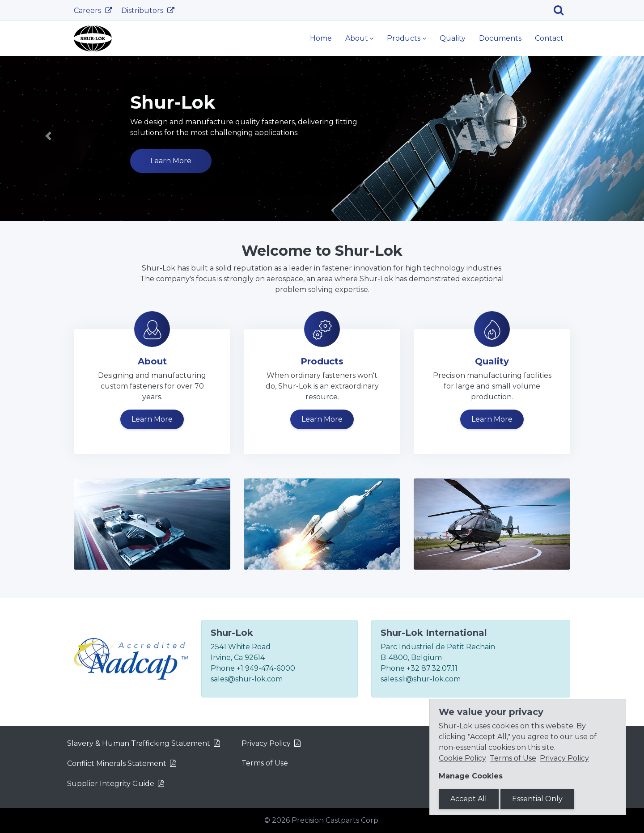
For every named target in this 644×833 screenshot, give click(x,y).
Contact (549, 38)
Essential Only (537, 799)
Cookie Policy (462, 758)
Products (404, 38)
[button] (48, 136)
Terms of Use (265, 763)
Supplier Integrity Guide (111, 784)
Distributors (143, 11)
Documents (500, 38)
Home (321, 38)
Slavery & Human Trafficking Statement (139, 743)
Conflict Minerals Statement (117, 763)
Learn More (171, 161)
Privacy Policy (266, 743)
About (357, 38)
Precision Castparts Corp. (336, 820)
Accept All (469, 799)
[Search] (562, 10)
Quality (453, 38)
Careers (88, 11)
